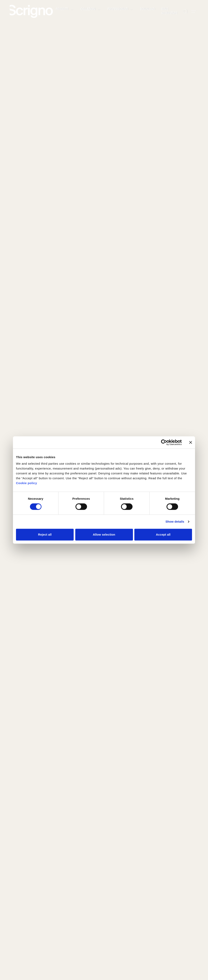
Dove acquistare (169, 11)
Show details (175, 522)
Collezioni (91, 9)
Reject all (45, 534)
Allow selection (104, 534)
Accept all (163, 534)
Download (148, 9)
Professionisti (121, 9)
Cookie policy (27, 483)
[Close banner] (191, 442)
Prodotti (65, 9)
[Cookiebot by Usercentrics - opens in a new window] (164, 442)
